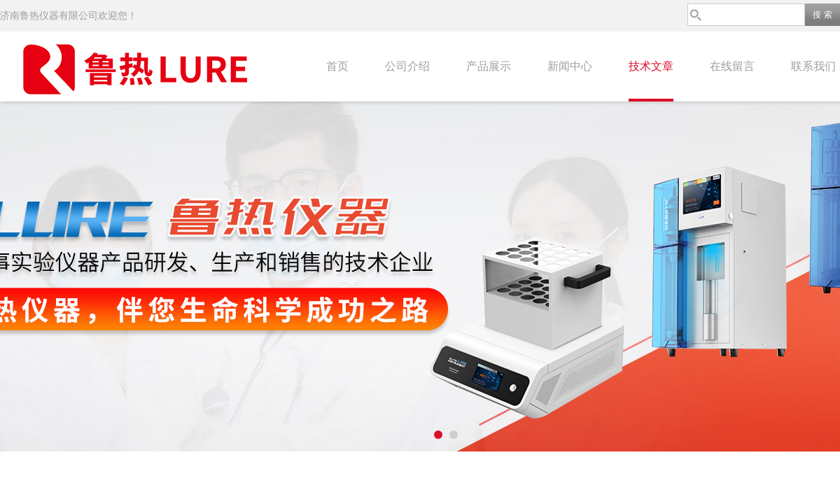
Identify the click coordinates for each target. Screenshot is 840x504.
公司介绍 (407, 66)
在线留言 (732, 66)
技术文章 (651, 66)
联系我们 (813, 66)
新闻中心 (570, 66)
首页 (337, 66)
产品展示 (489, 66)
